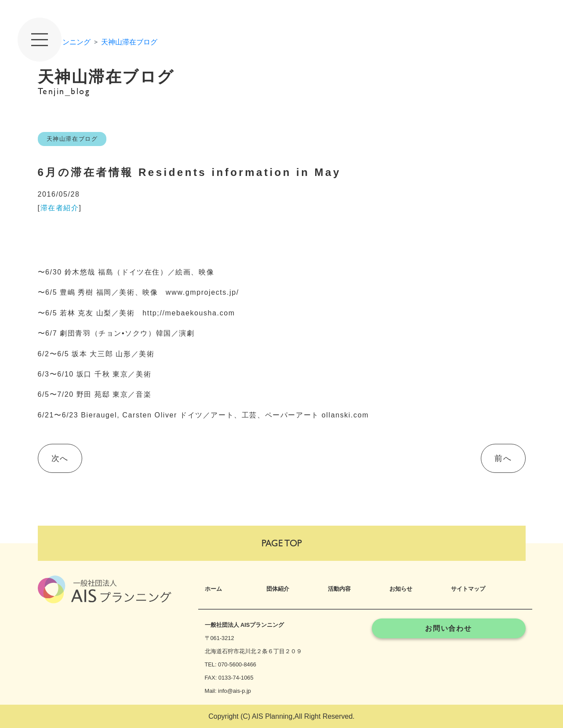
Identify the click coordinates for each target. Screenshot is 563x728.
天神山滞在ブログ (129, 42)
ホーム (213, 589)
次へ (60, 458)
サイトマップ (468, 589)
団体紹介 (278, 589)
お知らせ (401, 589)
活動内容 (339, 589)
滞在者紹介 (60, 208)
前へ (503, 458)
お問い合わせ (449, 628)
